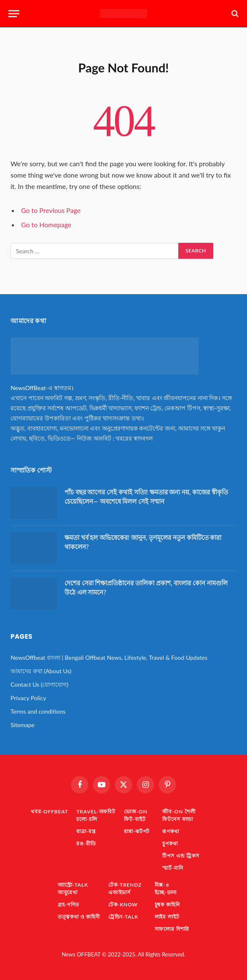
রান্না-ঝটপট (137, 831)
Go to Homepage (46, 224)
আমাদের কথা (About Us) (41, 671)
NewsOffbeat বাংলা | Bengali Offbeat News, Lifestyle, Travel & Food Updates (109, 657)
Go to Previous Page (51, 210)
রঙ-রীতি (86, 843)
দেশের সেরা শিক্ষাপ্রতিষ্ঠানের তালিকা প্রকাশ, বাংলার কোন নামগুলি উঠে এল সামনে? (146, 587)
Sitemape (23, 725)
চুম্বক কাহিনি (167, 904)
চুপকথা (170, 843)
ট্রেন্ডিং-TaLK (123, 917)
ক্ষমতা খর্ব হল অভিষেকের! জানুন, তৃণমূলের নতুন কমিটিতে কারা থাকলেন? (143, 542)
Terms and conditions (38, 711)
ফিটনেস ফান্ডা (178, 819)
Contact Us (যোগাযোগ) (39, 684)
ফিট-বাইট (135, 819)
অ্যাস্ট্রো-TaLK (73, 885)
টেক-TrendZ (125, 885)
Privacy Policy (28, 698)
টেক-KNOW (123, 904)
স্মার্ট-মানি (173, 868)
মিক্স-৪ (162, 885)
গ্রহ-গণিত (69, 904)
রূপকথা (170, 831)
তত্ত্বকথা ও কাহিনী (79, 917)
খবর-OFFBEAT (49, 811)
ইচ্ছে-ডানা (166, 892)
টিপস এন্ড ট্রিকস (181, 856)
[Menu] (14, 14)
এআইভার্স (119, 892)
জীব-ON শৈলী (179, 811)
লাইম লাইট (167, 917)
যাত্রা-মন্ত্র (86, 831)
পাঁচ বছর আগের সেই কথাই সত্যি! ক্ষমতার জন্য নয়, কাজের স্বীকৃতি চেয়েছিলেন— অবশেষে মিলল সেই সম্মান (146, 496)
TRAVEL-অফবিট (96, 811)
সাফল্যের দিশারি (172, 929)
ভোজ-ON (136, 811)
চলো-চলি (87, 819)
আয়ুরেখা (68, 892)
